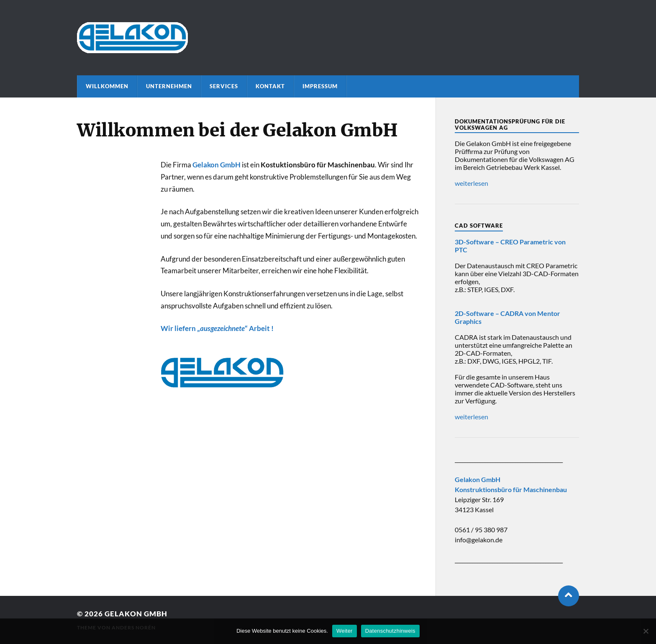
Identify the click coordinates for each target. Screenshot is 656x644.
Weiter (345, 631)
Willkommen (107, 86)
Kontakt (270, 86)
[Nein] (646, 631)
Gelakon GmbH (136, 614)
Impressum (320, 86)
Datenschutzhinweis (390, 631)
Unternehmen (169, 86)
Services (224, 86)
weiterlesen (471, 183)
